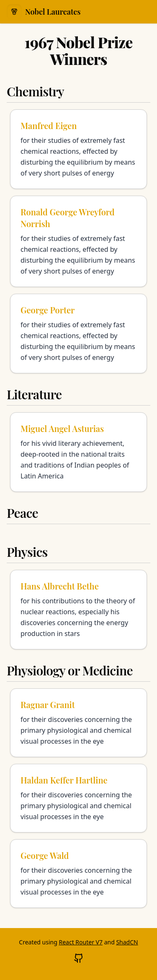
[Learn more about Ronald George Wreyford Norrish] (78, 241)
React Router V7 (81, 942)
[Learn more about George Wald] (78, 874)
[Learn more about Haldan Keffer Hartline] (78, 798)
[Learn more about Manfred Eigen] (78, 149)
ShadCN (127, 942)
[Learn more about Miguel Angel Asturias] (78, 452)
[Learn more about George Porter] (78, 334)
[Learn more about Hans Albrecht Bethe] (78, 610)
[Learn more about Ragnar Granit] (78, 723)
